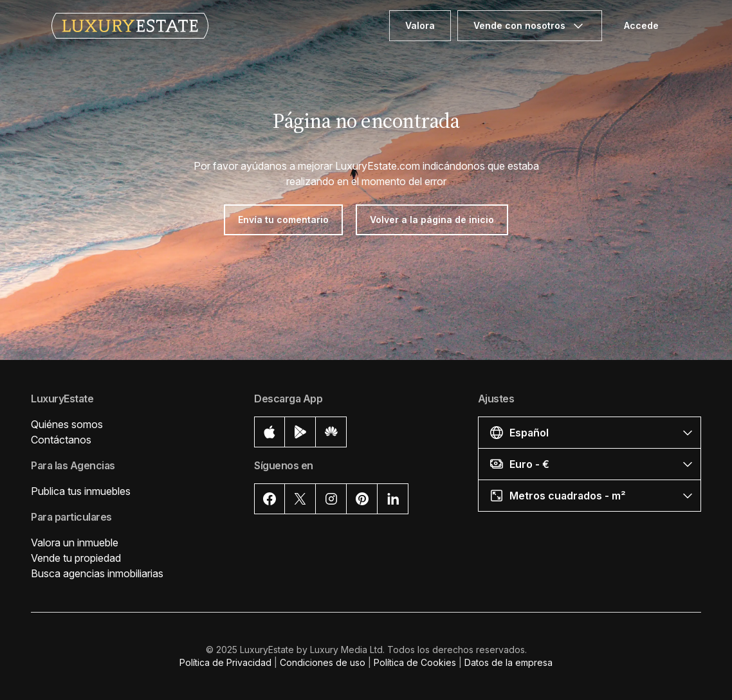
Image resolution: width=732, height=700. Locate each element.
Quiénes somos (67, 424)
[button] (590, 432)
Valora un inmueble (75, 543)
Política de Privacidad (225, 662)
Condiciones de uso (323, 662)
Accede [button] (641, 25)
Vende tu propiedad (76, 558)
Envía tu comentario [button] (283, 220)
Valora (420, 25)
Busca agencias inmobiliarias (97, 573)
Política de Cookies (415, 662)
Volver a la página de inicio (432, 220)
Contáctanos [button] (61, 440)
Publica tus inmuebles (81, 491)
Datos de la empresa (508, 662)
